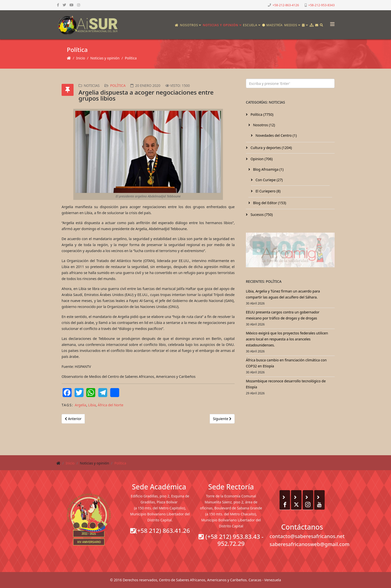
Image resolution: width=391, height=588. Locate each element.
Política (131, 58)
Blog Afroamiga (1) (268, 169)
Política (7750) (261, 114)
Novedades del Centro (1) (276, 135)
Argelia (81, 405)
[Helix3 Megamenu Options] (331, 23)
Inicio (81, 58)
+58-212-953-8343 (321, 5)
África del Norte (111, 405)
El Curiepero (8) (268, 191)
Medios (291, 25)
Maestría (272, 25)
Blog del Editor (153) (269, 203)
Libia (92, 405)
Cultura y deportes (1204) (271, 148)
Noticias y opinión (220, 25)
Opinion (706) (261, 159)
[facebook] (58, 5)
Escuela (250, 25)
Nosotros (189, 25)
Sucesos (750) (261, 215)
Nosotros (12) (264, 125)
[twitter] (64, 5)
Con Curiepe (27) (269, 180)
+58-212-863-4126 (286, 5)
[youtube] (72, 5)
